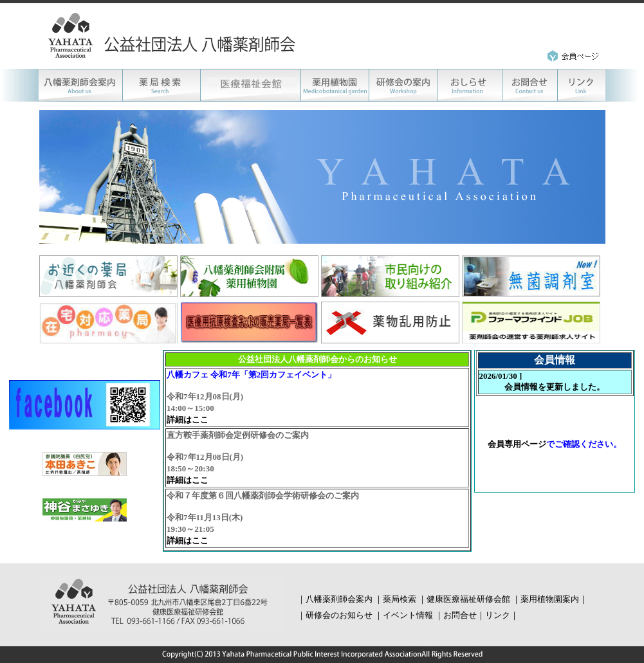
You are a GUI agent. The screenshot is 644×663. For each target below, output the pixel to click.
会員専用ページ (517, 444)
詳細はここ (188, 420)
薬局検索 (400, 599)
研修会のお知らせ (339, 615)
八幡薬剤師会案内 (339, 599)
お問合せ (460, 615)
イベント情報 (408, 615)
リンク (498, 615)
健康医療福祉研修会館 (468, 599)
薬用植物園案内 (550, 599)
